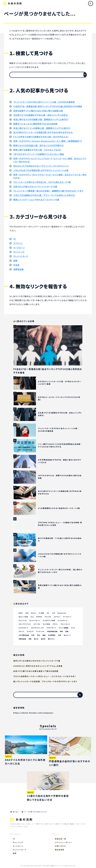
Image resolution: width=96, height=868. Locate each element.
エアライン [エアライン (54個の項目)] (58, 617)
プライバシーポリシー (64, 843)
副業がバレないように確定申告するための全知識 (35, 124)
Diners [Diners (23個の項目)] (34, 613)
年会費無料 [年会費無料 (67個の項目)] (52, 635)
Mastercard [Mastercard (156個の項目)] (62, 613)
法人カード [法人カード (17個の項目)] (68, 635)
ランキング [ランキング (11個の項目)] (30, 632)
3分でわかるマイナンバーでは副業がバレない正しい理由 (39, 154)
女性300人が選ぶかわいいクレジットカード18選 (35, 186)
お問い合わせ (60, 846)
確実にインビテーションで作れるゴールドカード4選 (36, 200)
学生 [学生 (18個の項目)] (39, 635)
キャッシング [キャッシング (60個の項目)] (23, 620)
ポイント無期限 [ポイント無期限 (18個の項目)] (64, 628)
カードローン (19, 248)
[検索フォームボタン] (85, 75)
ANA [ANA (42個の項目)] (27, 613)
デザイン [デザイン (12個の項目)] (56, 624)
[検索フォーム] (45, 75)
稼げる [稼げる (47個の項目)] (37, 639)
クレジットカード (21, 256)
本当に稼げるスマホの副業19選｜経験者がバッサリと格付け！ (41, 119)
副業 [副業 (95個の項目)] (68, 632)
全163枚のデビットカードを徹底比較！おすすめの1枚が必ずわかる (43, 132)
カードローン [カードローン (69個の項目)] (68, 617)
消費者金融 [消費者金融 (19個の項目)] (22, 639)
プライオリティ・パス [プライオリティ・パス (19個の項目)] (38, 628)
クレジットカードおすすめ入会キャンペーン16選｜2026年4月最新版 (44, 102)
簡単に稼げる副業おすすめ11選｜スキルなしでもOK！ (37, 150)
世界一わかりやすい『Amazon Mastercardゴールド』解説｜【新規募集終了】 (48, 141)
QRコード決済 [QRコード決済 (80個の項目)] (23, 617)
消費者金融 (18, 269)
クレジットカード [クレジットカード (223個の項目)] (35, 620)
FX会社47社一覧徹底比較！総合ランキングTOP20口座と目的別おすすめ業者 (48, 106)
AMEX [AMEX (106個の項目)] (21, 613)
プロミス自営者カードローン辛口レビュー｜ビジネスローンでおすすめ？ (45, 676)
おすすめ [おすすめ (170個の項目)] (39, 617)
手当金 (16, 265)
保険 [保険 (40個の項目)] (62, 632)
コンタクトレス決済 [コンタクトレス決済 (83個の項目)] (49, 620)
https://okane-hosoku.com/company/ (33, 713)
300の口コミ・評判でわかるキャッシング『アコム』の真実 (38, 666)
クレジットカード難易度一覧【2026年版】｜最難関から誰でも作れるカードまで (48, 191)
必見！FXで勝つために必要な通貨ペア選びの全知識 (36, 671)
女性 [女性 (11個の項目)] (33, 635)
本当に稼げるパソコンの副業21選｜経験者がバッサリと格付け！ (42, 128)
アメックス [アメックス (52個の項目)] (48, 617)
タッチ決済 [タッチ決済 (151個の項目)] (47, 624)
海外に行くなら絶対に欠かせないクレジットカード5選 (37, 661)
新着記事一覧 (60, 839)
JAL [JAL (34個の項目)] (48, 613)
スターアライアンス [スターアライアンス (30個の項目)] (25, 624)
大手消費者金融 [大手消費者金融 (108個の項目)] (24, 635)
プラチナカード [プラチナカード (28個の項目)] (52, 628)
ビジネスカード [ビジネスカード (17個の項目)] (24, 628)
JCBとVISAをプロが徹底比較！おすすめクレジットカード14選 (41, 170)
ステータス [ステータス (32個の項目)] (37, 624)
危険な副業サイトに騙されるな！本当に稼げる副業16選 (38, 111)
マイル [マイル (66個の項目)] (74, 628)
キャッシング (19, 252)
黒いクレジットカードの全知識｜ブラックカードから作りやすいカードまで (45, 682)
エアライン (18, 243)
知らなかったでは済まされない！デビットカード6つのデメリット (41, 166)
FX (14, 239)
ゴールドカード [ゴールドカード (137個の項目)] (63, 620)
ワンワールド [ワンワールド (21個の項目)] (41, 632)
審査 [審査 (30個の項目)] (44, 635)
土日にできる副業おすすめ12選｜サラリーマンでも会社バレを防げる (44, 195)
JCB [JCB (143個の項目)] (54, 613)
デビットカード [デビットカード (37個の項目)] (66, 624)
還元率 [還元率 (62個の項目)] (44, 639)
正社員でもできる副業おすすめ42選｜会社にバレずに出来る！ (41, 115)
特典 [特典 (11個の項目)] (30, 639)
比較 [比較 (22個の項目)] (60, 635)
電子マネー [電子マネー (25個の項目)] (52, 639)
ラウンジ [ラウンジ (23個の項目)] (21, 632)
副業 (15, 261)
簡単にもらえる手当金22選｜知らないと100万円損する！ (39, 145)
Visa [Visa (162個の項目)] (32, 617)
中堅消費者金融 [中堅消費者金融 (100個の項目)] (53, 632)
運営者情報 (60, 850)
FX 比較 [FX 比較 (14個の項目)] (42, 613)
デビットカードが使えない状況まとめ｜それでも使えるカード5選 (42, 182)
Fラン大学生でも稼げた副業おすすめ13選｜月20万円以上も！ (41, 137)
